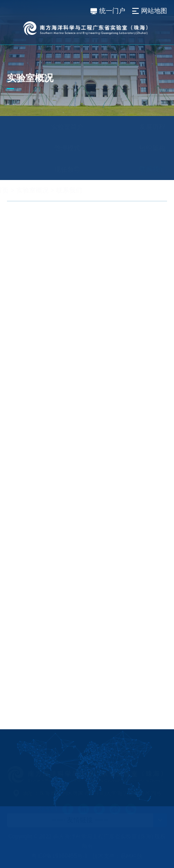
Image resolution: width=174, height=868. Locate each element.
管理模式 (46, 148)
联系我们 (130, 169)
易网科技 (131, 856)
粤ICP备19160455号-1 (59, 856)
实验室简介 (46, 127)
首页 (24, 190)
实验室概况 (54, 190)
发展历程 (130, 127)
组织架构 (130, 148)
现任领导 (46, 169)
